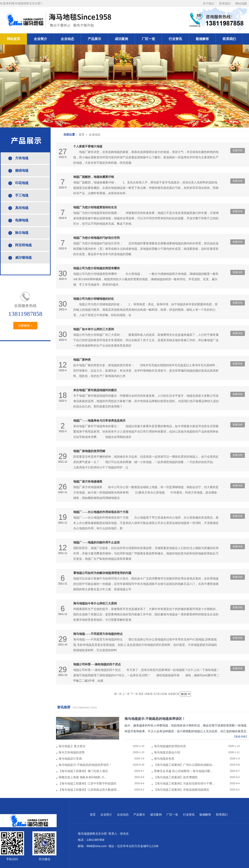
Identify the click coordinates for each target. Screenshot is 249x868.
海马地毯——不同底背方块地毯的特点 (98, 634)
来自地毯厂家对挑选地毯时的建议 (95, 390)
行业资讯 (175, 39)
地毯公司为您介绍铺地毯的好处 (94, 299)
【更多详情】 (240, 737)
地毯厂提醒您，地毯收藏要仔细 (94, 177)
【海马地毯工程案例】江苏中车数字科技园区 (88, 784)
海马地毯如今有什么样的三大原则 (95, 603)
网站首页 (13, 39)
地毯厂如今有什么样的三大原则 (94, 329)
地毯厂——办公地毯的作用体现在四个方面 (101, 512)
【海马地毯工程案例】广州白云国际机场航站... (184, 765)
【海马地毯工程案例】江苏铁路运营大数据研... (89, 790)
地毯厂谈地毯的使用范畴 (89, 451)
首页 (93, 815)
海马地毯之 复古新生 (72, 746)
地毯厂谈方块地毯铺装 (88, 482)
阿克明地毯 (23, 245)
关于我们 (209, 4)
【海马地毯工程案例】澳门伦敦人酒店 (83, 771)
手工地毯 (22, 195)
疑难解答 (202, 39)
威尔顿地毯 (23, 258)
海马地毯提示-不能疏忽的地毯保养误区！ (155, 719)
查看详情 (238, 150)
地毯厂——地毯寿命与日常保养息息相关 (99, 421)
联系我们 (225, 4)
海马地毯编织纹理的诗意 (170, 746)
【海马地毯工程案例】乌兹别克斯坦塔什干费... (184, 784)
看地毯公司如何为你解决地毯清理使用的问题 (102, 573)
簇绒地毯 (22, 170)
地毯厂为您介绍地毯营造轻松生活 (95, 207)
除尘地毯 (22, 233)
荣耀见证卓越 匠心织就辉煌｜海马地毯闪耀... (183, 771)
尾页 (141, 694)
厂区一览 (148, 39)
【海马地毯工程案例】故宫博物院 (176, 777)
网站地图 (241, 4)
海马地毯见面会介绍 (167, 752)
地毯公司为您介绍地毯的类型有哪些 (96, 268)
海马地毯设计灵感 (70, 759)
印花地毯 (22, 183)
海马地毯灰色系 (164, 759)
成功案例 (121, 39)
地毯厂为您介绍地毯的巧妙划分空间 (96, 238)
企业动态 (67, 39)
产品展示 (94, 39)
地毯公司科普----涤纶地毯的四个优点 (97, 664)
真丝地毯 (22, 208)
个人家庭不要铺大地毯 (88, 146)
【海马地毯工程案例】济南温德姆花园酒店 (182, 790)
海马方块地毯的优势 (72, 752)
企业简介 (40, 39)
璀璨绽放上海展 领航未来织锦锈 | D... (82, 777)
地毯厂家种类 (82, 360)
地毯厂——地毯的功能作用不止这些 (96, 542)
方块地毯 (22, 158)
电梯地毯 (22, 220)
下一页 (134, 694)
